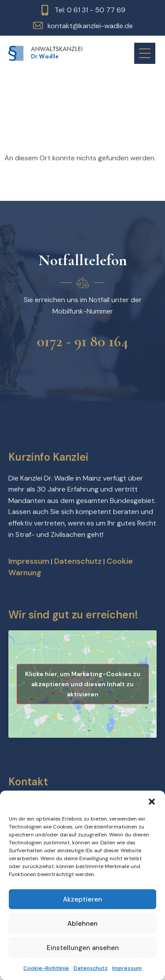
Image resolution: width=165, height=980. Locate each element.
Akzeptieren (82, 899)
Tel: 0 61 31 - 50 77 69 (90, 10)
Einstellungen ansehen (83, 948)
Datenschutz (91, 968)
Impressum (127, 968)
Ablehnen (82, 924)
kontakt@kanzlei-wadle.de (90, 26)
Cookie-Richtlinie (46, 968)
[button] (152, 802)
